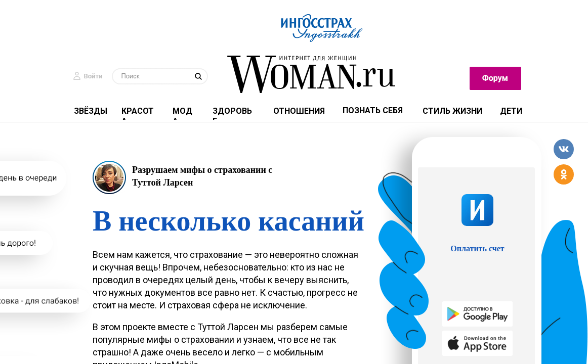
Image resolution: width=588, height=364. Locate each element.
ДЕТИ (511, 111)
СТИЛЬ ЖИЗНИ (452, 111)
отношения (299, 111)
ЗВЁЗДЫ (91, 111)
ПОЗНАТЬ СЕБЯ (373, 110)
